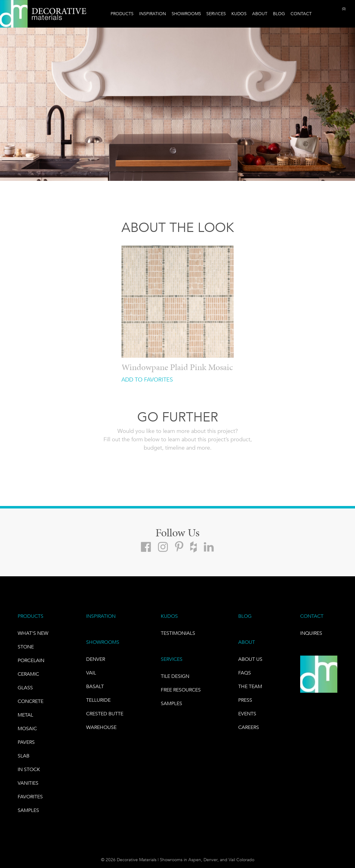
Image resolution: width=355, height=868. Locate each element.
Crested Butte (105, 714)
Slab (24, 756)
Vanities (28, 783)
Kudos (239, 14)
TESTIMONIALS (178, 633)
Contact (301, 14)
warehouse (101, 727)
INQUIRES (311, 633)
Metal (25, 715)
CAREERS (249, 727)
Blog (279, 14)
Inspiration (153, 14)
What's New (33, 633)
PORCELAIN (31, 660)
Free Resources (181, 690)
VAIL (91, 673)
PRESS (245, 700)
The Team (250, 686)
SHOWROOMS (103, 642)
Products (122, 14)
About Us (250, 659)
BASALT (95, 686)
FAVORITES (30, 797)
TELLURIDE (98, 700)
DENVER (96, 659)
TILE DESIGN (175, 676)
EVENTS (247, 714)
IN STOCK (29, 769)
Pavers (26, 742)
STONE (26, 647)
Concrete (31, 701)
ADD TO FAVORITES (147, 380)
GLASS (25, 688)
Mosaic (27, 728)
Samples (28, 810)
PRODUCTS (31, 616)
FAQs (245, 673)
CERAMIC (28, 674)
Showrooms (186, 14)
